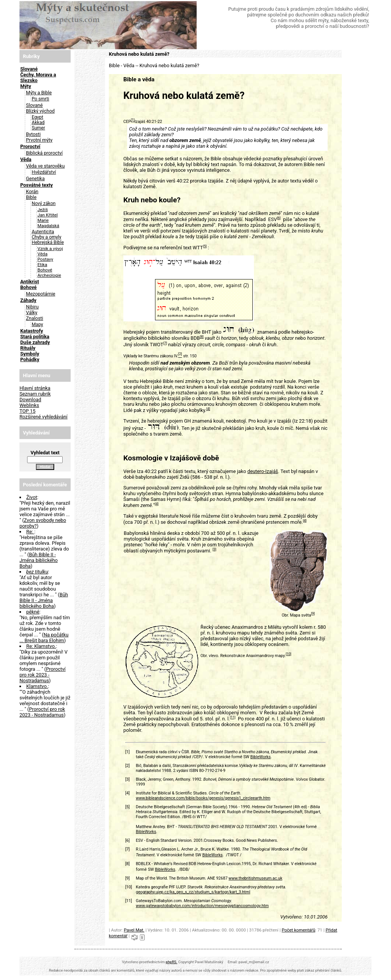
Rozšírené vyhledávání (44, 417)
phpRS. (171, 962)
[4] (208, 409)
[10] (288, 654)
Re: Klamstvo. (41, 646)
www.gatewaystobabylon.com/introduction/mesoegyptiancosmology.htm (202, 906)
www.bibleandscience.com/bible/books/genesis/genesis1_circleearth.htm (203, 798)
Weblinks (29, 405)
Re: (30, 532)
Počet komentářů (299, 930)
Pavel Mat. (134, 930)
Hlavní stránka (35, 388)
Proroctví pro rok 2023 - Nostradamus (43, 675)
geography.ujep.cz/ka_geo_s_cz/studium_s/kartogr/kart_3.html (193, 892)
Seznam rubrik (35, 394)
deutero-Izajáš (263, 471)
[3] (215, 549)
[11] (233, 717)
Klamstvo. (37, 686)
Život (32, 497)
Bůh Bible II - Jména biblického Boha (39, 560)
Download (30, 400)
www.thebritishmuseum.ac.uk (256, 878)
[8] (202, 337)
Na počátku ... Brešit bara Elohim (44, 638)
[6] (279, 218)
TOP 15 (27, 411)
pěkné (33, 612)
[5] (205, 246)
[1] (133, 120)
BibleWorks (261, 757)
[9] (313, 614)
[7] (165, 343)
